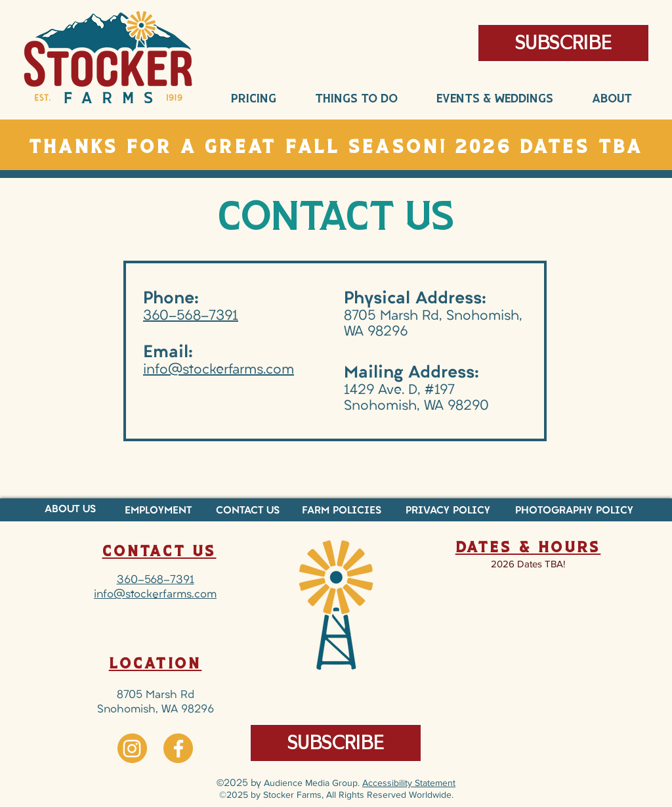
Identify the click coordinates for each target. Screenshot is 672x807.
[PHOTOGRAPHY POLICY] (574, 511)
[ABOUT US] (70, 510)
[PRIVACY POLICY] (448, 511)
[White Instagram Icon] (132, 749)
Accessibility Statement (409, 783)
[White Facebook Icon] (178, 749)
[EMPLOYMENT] (158, 511)
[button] (563, 43)
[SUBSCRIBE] (336, 743)
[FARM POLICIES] (342, 511)
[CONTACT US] (248, 511)
